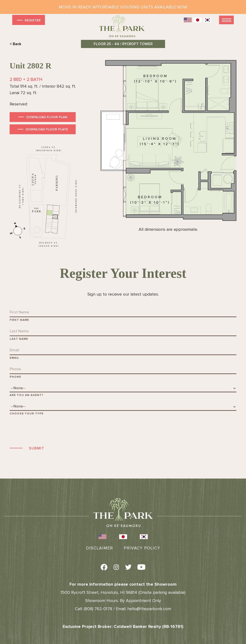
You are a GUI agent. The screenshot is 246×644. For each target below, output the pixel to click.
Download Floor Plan (47, 117)
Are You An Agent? (26, 395)
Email (14, 358)
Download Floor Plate (47, 129)
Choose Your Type (27, 414)
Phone (15, 377)
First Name (19, 320)
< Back (15, 44)
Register (28, 20)
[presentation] (46, 430)
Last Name (19, 339)
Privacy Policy (142, 548)
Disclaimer (99, 548)
